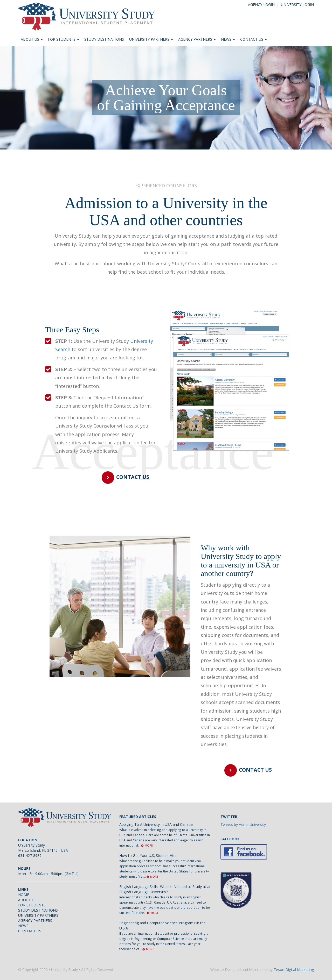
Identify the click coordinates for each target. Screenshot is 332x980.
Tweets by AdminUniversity (243, 824)
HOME (24, 895)
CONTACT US (254, 39)
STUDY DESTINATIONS (104, 39)
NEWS (228, 39)
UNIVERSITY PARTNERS (151, 39)
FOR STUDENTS (64, 39)
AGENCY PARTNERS (197, 39)
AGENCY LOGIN (261, 5)
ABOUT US (32, 39)
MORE (147, 846)
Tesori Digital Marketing (294, 970)
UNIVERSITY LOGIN (297, 5)
